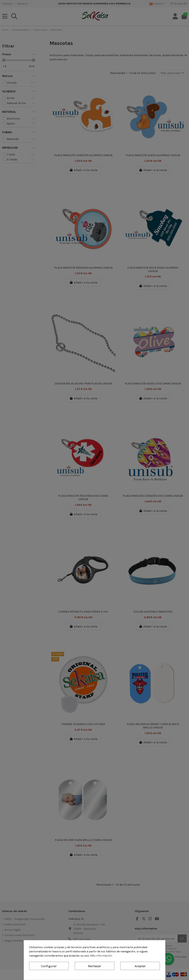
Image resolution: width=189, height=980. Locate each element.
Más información (101, 956)
